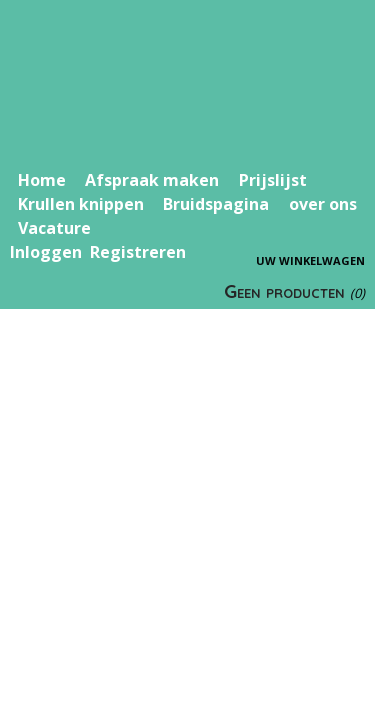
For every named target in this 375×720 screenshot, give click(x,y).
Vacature (54, 228)
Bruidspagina (216, 204)
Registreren (138, 252)
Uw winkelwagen (310, 260)
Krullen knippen (81, 204)
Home (42, 180)
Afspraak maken (152, 180)
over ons (323, 204)
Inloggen (46, 252)
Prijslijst (273, 180)
